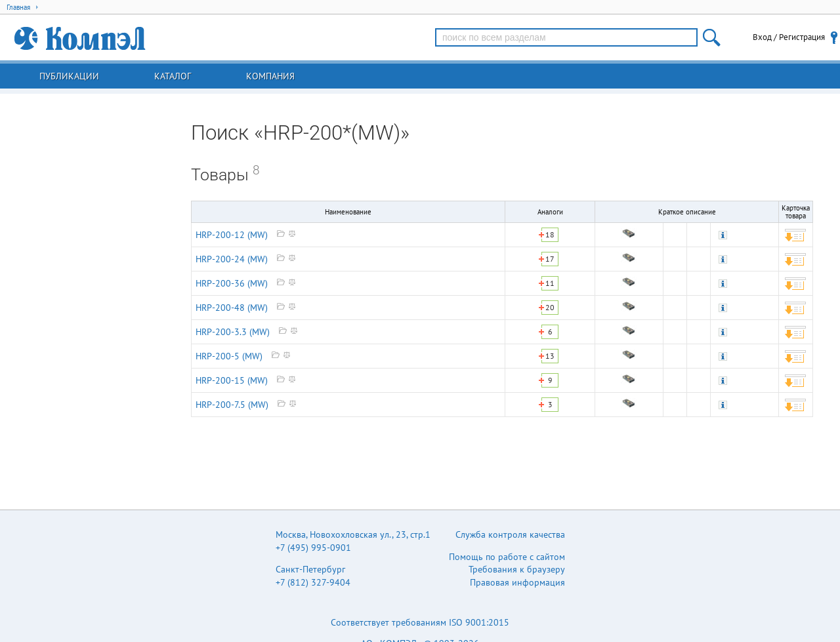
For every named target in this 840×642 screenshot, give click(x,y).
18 (550, 234)
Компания (270, 76)
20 (550, 307)
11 (550, 283)
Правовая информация (517, 582)
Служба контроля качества (510, 534)
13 (550, 356)
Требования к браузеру (517, 569)
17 (550, 259)
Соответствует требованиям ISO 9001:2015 (420, 622)
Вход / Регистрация (789, 37)
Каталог (173, 76)
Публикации (69, 76)
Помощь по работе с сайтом (507, 557)
